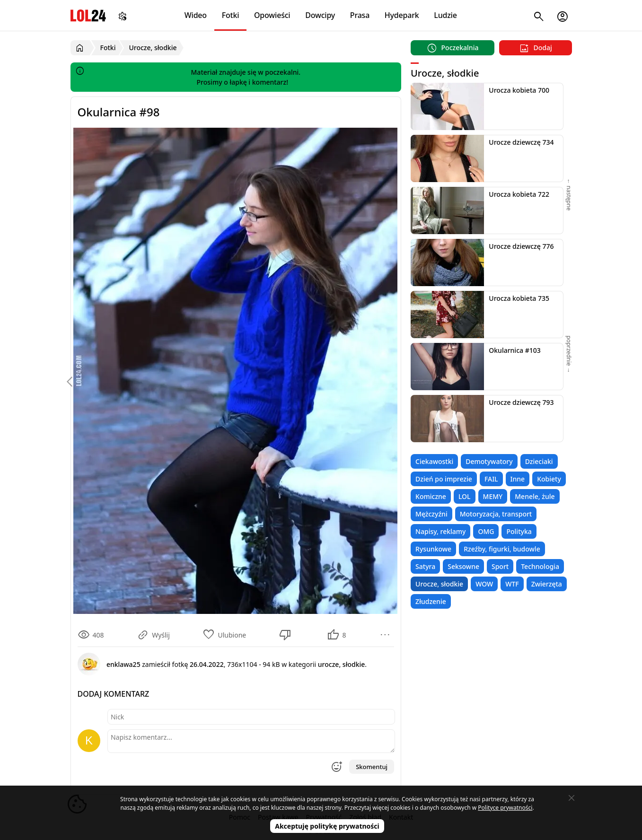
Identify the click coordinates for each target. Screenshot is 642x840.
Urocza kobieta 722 (519, 194)
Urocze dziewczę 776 (521, 246)
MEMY (493, 496)
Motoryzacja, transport (496, 514)
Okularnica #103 (514, 350)
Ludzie (445, 15)
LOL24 (88, 15)
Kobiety (549, 479)
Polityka (519, 531)
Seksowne (463, 566)
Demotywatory (489, 461)
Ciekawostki (434, 461)
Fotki (231, 15)
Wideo (196, 15)
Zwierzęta (547, 584)
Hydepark (402, 15)
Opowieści (272, 15)
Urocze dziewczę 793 (521, 402)
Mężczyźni (431, 514)
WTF (512, 584)
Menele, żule (535, 496)
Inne (518, 479)
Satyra (425, 566)
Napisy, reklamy (440, 531)
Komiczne (431, 496)
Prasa (360, 15)
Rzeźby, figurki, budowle (502, 549)
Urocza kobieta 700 (519, 90)
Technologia (540, 566)
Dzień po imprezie (444, 479)
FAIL (491, 479)
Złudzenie (431, 601)
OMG (486, 531)
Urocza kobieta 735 (519, 298)
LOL (465, 496)
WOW (484, 584)
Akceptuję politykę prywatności (327, 826)
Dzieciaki (539, 461)
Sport (500, 566)
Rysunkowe (433, 549)
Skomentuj (372, 767)
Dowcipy (320, 15)
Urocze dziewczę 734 (521, 142)
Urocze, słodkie (439, 584)
